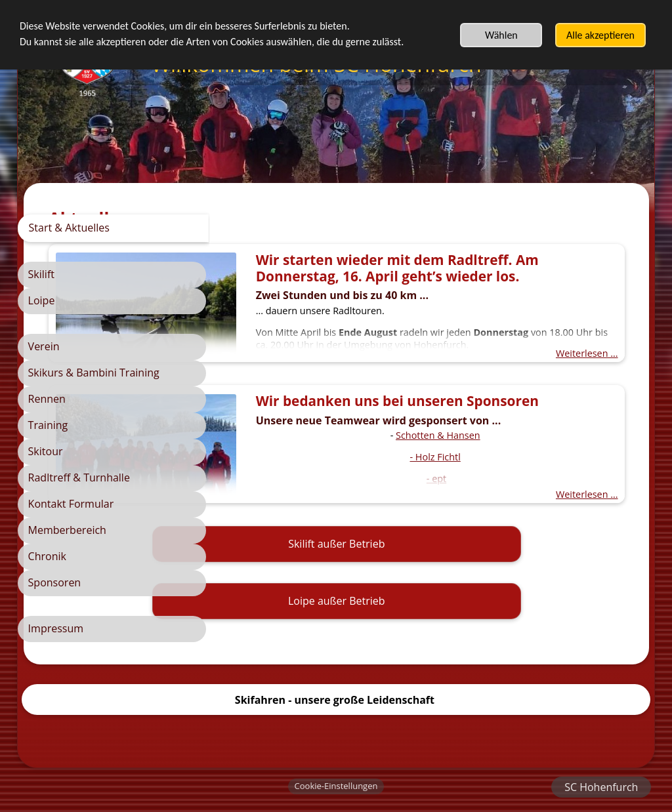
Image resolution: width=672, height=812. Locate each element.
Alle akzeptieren (600, 35)
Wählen (501, 35)
